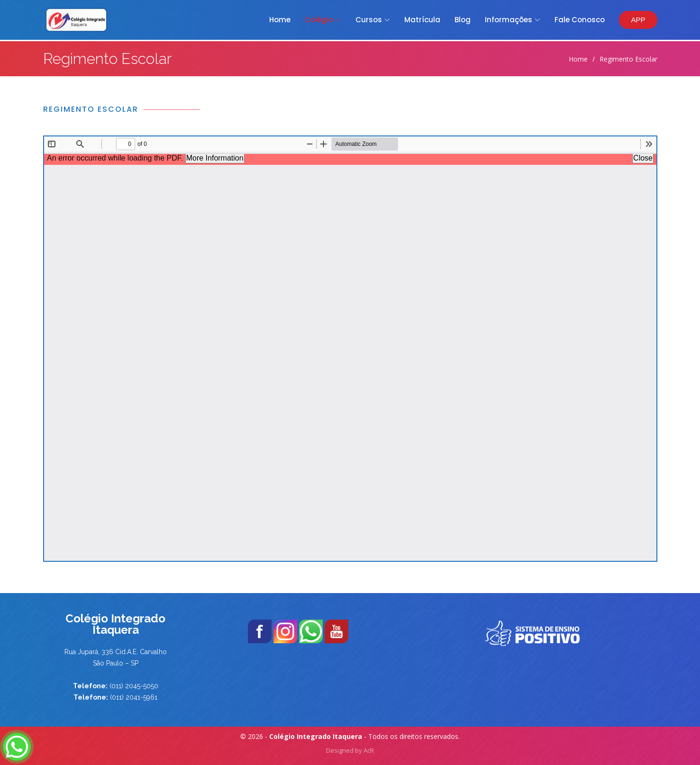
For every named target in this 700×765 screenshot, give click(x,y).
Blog (463, 20)
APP (638, 20)
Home (280, 20)
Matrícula (422, 20)
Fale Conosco (580, 20)
